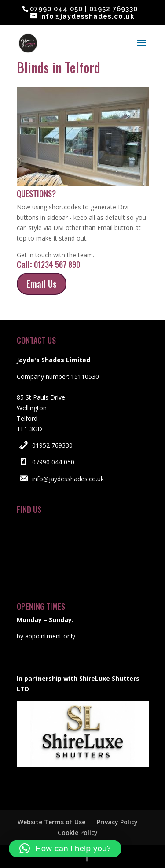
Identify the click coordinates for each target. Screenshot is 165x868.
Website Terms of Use (51, 822)
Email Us (42, 284)
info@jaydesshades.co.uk (68, 479)
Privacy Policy (117, 822)
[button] (65, 849)
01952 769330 (52, 445)
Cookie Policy (78, 833)
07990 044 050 (53, 462)
